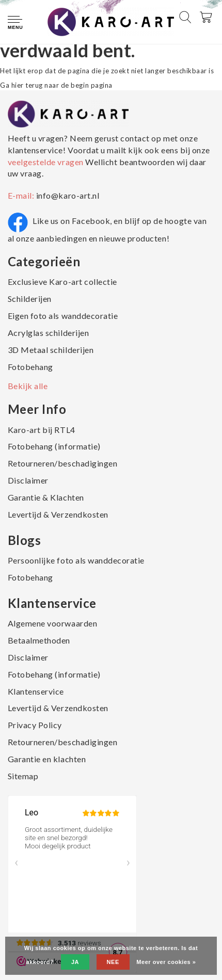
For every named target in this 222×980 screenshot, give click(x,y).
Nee (113, 962)
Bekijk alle (28, 386)
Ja (75, 962)
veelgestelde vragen (46, 162)
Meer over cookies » (166, 962)
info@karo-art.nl (68, 195)
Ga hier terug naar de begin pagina (56, 85)
